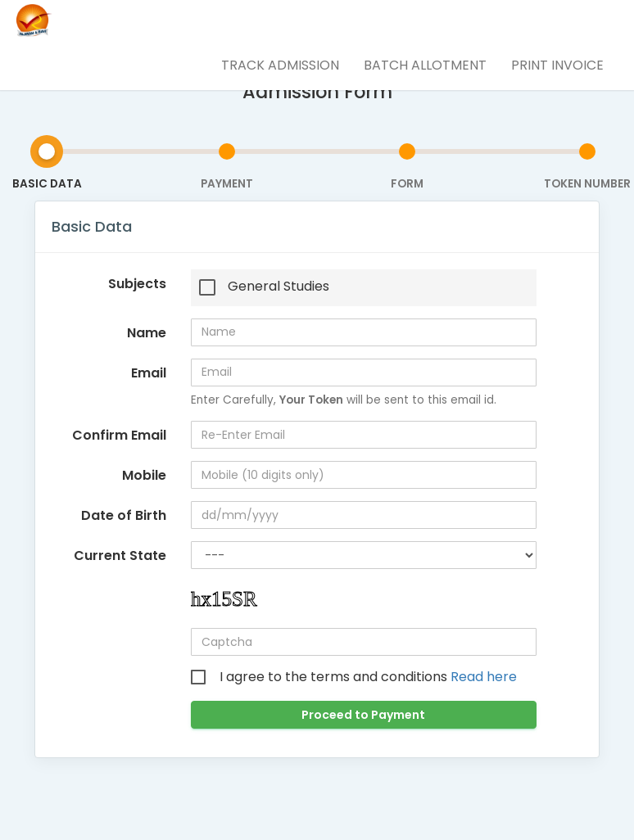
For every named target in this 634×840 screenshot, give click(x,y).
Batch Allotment (425, 65)
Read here (484, 677)
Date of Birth (124, 515)
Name (147, 333)
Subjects (137, 284)
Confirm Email (119, 435)
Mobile (144, 475)
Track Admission (280, 65)
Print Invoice (557, 65)
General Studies (279, 287)
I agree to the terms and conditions (368, 677)
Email (149, 373)
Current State (120, 555)
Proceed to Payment (363, 715)
